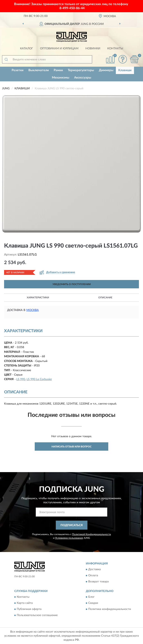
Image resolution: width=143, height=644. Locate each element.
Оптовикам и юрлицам (59, 49)
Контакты (115, 49)
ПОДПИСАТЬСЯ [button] (72, 525)
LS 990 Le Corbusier (39, 379)
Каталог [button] (27, 49)
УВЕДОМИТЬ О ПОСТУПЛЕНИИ (72, 284)
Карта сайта (25, 603)
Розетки (18, 70)
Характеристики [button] (38, 298)
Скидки (93, 603)
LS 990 (21, 379)
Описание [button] (105, 298)
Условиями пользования (69, 538)
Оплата (93, 576)
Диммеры (106, 70)
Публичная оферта (29, 609)
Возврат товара (98, 582)
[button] (123, 59)
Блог (91, 597)
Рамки (58, 70)
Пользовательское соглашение (37, 615)
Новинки (93, 49)
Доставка (94, 570)
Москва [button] (33, 310)
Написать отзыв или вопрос (71, 447)
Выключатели (39, 70)
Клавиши (125, 70)
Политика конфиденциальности (110, 609)
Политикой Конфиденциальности (92, 534)
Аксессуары (83, 78)
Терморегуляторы (81, 70)
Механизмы (61, 78)
